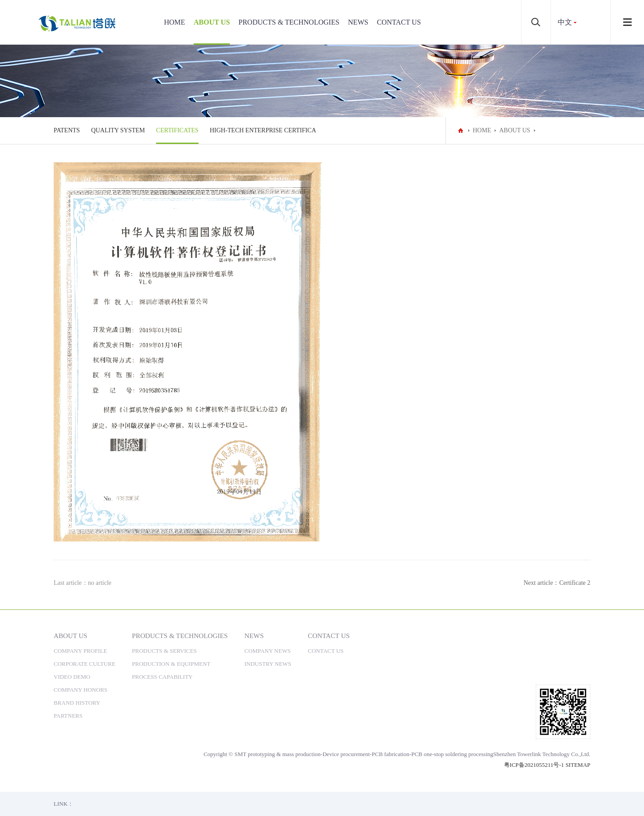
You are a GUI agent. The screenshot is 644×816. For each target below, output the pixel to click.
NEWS (358, 22)
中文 (565, 22)
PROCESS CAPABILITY (162, 677)
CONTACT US (399, 22)
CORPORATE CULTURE (85, 664)
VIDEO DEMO (72, 677)
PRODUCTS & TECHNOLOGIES (289, 22)
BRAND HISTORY (77, 703)
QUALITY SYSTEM (118, 130)
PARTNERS (68, 716)
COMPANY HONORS (80, 690)
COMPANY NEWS (268, 651)
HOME (175, 22)
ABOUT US (212, 22)
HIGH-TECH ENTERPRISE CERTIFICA (263, 130)
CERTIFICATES (177, 130)
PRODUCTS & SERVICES (164, 651)
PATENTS (67, 130)
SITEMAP (578, 765)
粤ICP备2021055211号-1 (534, 765)
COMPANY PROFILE (80, 651)
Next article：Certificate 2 (557, 583)
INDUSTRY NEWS (268, 664)
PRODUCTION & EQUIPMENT (171, 664)
